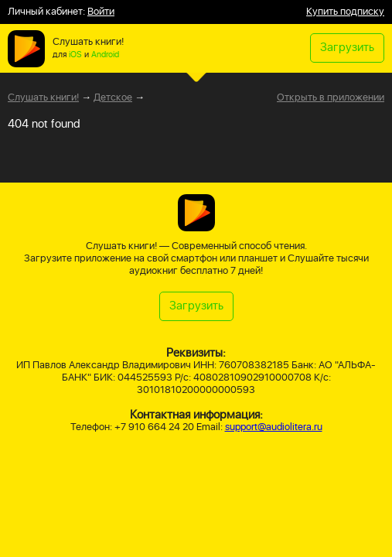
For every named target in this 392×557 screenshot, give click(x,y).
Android (105, 55)
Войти (101, 12)
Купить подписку (345, 12)
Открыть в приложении (331, 98)
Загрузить (347, 48)
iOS (75, 55)
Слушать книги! (43, 98)
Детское (113, 98)
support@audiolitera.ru (274, 427)
